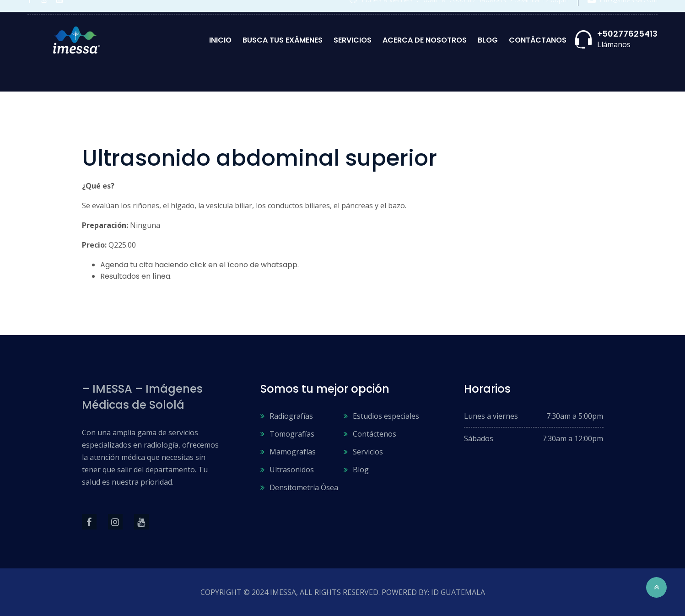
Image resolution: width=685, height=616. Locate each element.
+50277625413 (627, 34)
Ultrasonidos (292, 470)
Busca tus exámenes (283, 40)
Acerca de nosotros (425, 40)
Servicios (353, 40)
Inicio (220, 40)
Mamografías (293, 452)
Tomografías (292, 434)
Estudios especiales (386, 416)
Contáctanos (538, 40)
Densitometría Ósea (304, 487)
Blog (488, 40)
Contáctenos (375, 434)
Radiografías (291, 416)
